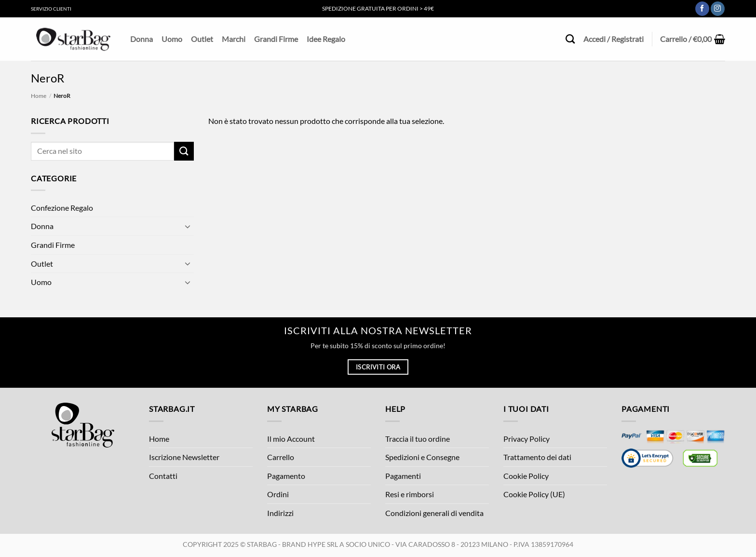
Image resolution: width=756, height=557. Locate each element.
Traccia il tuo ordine (418, 439)
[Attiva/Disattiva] (188, 226)
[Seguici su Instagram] (718, 9)
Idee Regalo (326, 39)
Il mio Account (291, 439)
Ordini (278, 494)
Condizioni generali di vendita (434, 513)
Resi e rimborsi (410, 494)
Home (39, 96)
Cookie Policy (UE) (534, 494)
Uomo (172, 39)
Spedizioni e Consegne (422, 457)
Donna (142, 39)
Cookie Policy (526, 476)
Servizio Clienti (51, 9)
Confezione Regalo (62, 208)
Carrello (281, 457)
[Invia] (184, 151)
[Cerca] (570, 39)
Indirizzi (280, 513)
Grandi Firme (276, 39)
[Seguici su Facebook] (702, 9)
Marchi (234, 39)
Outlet (202, 39)
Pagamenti (403, 476)
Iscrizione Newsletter (184, 457)
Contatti (163, 476)
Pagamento (286, 476)
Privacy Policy (526, 439)
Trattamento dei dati (537, 457)
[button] (693, 39)
